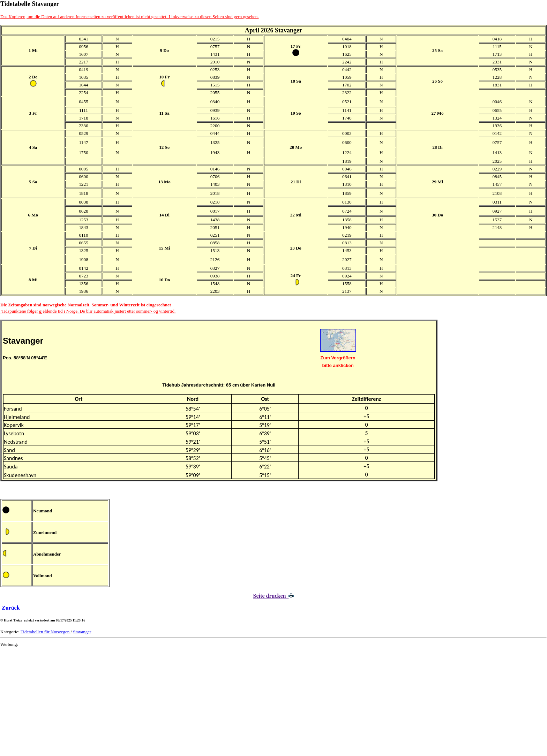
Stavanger (82, 632)
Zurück (10, 608)
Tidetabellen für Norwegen (46, 632)
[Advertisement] (210, 702)
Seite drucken (274, 596)
